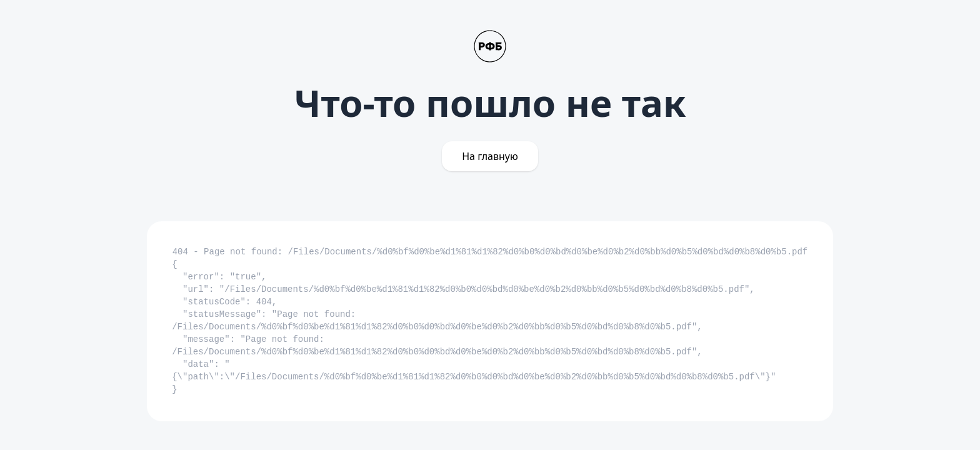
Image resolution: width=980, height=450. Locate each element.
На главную (490, 156)
